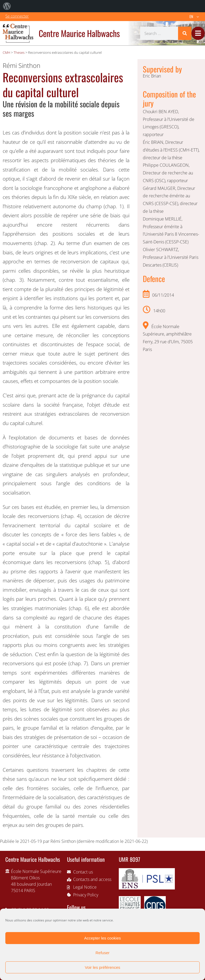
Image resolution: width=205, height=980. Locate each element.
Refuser (103, 953)
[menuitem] (7, 6)
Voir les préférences (103, 967)
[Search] (185, 33)
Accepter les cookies (102, 938)
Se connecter (17, 16)
